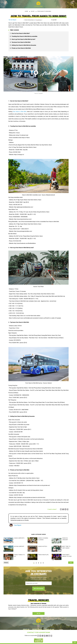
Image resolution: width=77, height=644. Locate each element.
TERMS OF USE (50, 629)
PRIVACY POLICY (37, 629)
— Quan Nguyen (15, 525)
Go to (38, 613)
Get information (38, 589)
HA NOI (33, 11)
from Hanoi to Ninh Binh (20, 112)
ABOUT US (26, 629)
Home (26, 11)
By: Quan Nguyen (13, 20)
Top (75, 642)
